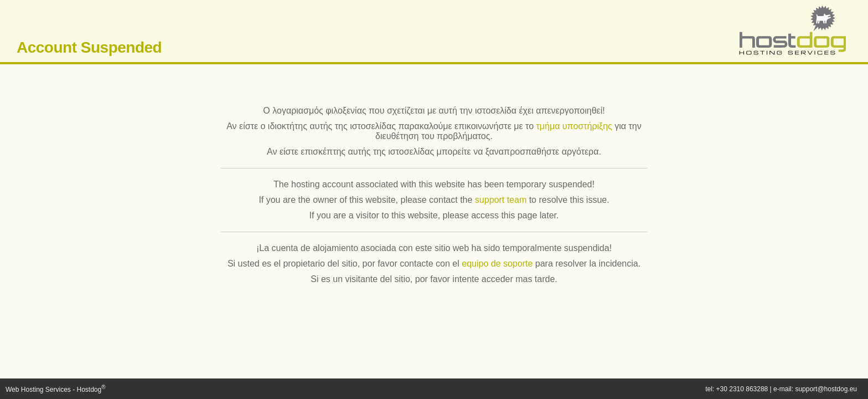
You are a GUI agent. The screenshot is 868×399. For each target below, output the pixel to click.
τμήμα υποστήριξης (574, 126)
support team (501, 200)
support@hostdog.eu (826, 389)
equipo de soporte (497, 264)
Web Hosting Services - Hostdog (56, 390)
